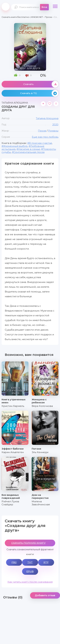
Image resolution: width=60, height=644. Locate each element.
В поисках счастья (40, 143)
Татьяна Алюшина (47, 118)
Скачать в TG (39, 93)
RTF (46, 562)
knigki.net (6, 7)
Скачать (41, 84)
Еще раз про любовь (45, 137)
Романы (53, 131)
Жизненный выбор (15, 146)
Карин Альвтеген (13, 452)
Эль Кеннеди (40, 452)
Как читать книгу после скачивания (30, 582)
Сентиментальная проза (29, 152)
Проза (42, 131)
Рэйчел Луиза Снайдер (10, 503)
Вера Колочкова (42, 406)
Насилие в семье (29, 149)
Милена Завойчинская (41, 503)
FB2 (14, 562)
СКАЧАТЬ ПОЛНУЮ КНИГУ (28, 543)
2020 (55, 124)
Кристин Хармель (13, 406)
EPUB (30, 571)
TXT (30, 562)
